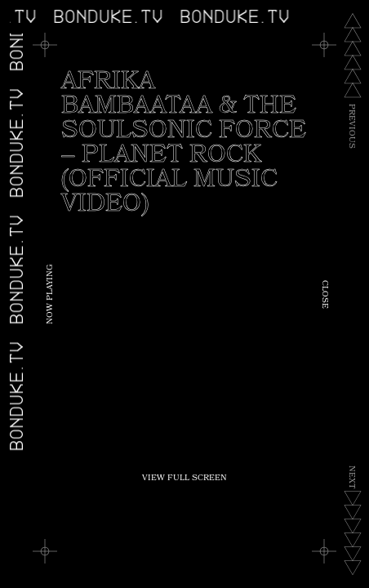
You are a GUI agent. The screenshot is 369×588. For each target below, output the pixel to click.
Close (324, 294)
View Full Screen (184, 479)
